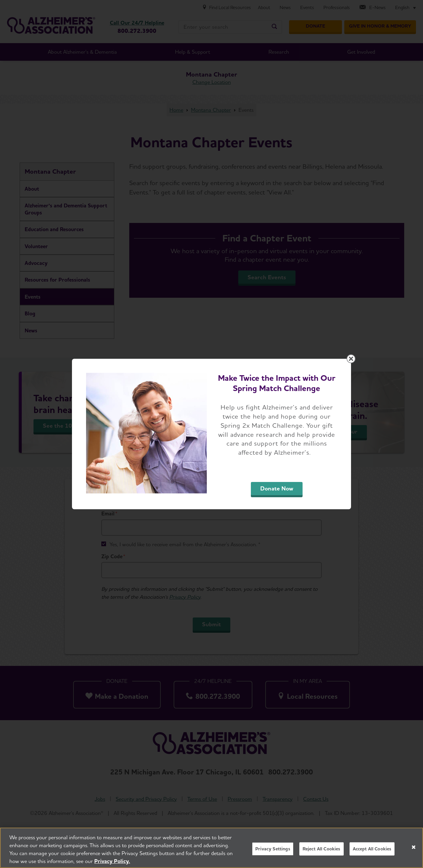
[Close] (414, 848)
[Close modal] (351, 359)
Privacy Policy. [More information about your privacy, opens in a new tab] (112, 862)
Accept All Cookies (372, 849)
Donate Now (277, 488)
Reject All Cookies (322, 849)
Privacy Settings (273, 849)
